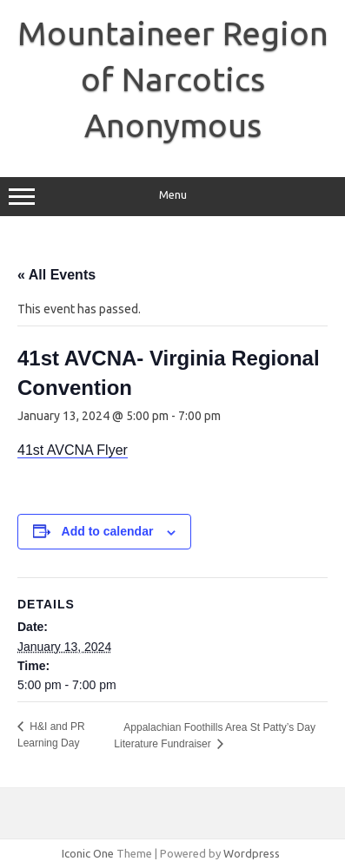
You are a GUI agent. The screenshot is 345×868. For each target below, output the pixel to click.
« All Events (56, 275)
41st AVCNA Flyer (73, 450)
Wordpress (252, 853)
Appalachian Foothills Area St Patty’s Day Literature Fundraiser (215, 736)
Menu (172, 197)
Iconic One (88, 853)
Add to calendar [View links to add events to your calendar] (108, 531)
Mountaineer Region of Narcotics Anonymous (173, 79)
